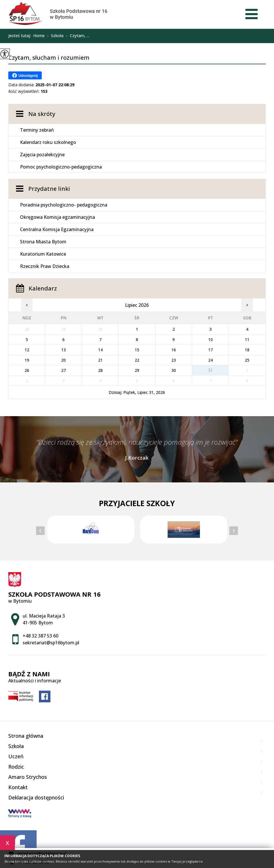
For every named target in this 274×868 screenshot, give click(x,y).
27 (63, 370)
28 (100, 370)
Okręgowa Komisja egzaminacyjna (57, 217)
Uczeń (16, 756)
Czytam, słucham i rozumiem (49, 58)
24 (211, 360)
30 (174, 370)
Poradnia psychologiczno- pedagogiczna (64, 205)
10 (211, 339)
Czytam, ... (76, 36)
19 (27, 360)
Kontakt (18, 787)
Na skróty (42, 114)
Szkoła (54, 36)
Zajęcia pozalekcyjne (42, 155)
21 (100, 360)
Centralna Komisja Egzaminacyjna (57, 229)
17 (211, 350)
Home (39, 36)
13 (63, 350)
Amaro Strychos (28, 777)
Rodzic (16, 767)
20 (63, 360)
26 (27, 370)
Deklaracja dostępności (36, 797)
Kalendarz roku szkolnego (48, 142)
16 (174, 350)
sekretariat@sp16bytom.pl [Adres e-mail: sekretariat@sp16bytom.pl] (51, 643)
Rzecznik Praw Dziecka (45, 266)
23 (174, 360)
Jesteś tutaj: (21, 36)
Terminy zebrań (37, 130)
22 (137, 360)
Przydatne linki (49, 189)
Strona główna (26, 736)
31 (211, 370)
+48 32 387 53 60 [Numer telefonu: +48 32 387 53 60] (40, 636)
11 (247, 339)
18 (247, 350)
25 (247, 360)
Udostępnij (25, 75)
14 (100, 350)
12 (27, 350)
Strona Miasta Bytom (43, 242)
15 (137, 350)
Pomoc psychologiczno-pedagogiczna (61, 167)
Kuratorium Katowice (43, 254)
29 (137, 370)
